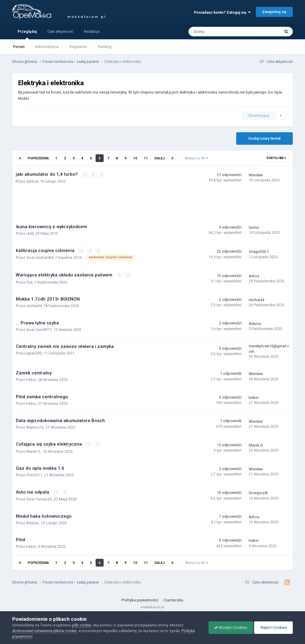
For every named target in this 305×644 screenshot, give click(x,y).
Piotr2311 (34, 475)
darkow (32, 181)
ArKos (254, 276)
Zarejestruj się (274, 12)
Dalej (160, 158)
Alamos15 (35, 427)
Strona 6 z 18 (196, 158)
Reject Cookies (273, 627)
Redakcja (92, 31)
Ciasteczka (173, 599)
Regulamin (78, 47)
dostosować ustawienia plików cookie (44, 631)
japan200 (34, 353)
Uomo (254, 227)
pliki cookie (82, 625)
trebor (31, 380)
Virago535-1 (259, 252)
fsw (29, 282)
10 (135, 158)
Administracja (47, 47)
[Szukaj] (221, 32)
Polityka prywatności (140, 599)
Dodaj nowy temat (264, 138)
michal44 (34, 305)
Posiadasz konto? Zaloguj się (222, 12)
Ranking (105, 47)
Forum (19, 47)
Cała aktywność (60, 31)
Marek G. (34, 451)
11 (146, 158)
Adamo (255, 323)
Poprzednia (38, 158)
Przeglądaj (27, 34)
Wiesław (256, 175)
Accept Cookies (229, 627)
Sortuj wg (276, 158)
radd (30, 233)
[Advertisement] (88, 204)
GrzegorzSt (258, 493)
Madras (33, 522)
